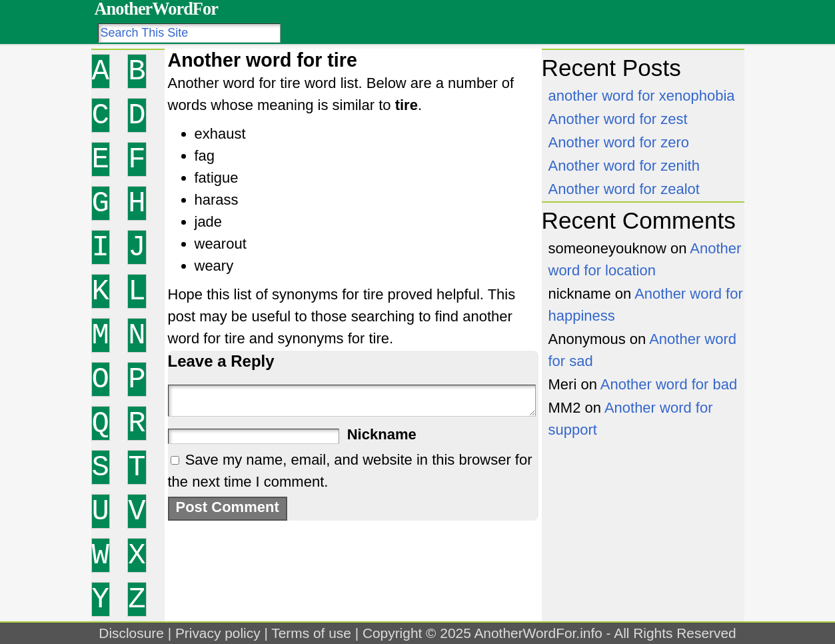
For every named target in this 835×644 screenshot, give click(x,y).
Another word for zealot (624, 189)
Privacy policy (218, 633)
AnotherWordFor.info (538, 633)
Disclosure (131, 633)
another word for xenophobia (642, 96)
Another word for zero (619, 142)
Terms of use (311, 633)
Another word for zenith (624, 166)
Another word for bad (669, 384)
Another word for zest (618, 119)
